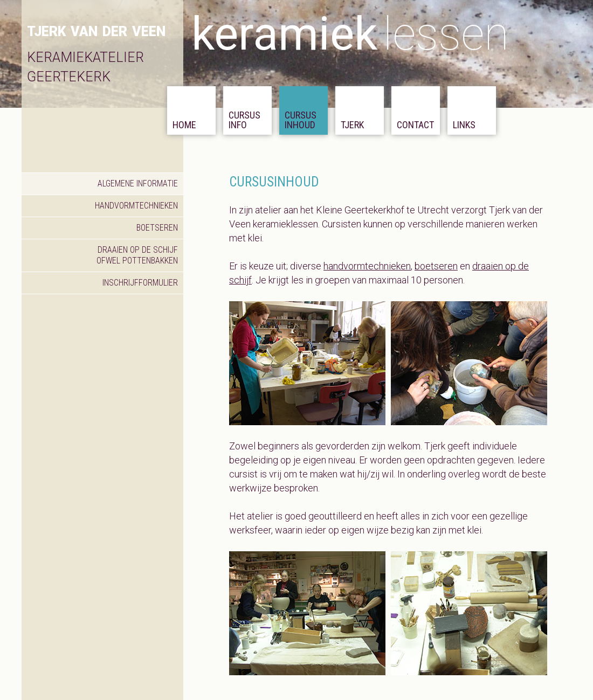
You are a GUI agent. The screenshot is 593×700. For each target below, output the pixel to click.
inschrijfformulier (140, 283)
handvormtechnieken (136, 206)
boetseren (157, 228)
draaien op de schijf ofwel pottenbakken (137, 255)
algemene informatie (138, 183)
